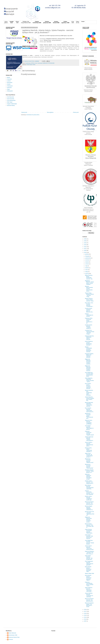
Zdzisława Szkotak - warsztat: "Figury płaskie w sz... (89, 471)
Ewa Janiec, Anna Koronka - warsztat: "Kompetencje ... (89, 305)
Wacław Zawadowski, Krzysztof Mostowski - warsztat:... (88, 349)
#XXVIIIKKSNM (51, 63)
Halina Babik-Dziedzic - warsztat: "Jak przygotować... (89, 558)
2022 (85, 247)
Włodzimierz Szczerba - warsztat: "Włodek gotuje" (89, 466)
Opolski (9, 84)
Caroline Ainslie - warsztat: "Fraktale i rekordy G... (89, 327)
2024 (85, 243)
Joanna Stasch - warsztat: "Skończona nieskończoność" (89, 548)
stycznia (87, 274)
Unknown (11, 639)
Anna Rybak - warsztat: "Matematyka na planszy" (89, 428)
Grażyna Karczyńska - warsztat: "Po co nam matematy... (89, 493)
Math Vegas (10, 102)
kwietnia (87, 268)
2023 (85, 245)
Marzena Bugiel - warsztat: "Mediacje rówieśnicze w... (89, 508)
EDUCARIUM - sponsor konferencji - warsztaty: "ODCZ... (88, 578)
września (87, 260)
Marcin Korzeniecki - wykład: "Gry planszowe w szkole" (90, 605)
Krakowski (9, 79)
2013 (85, 619)
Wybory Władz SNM (89, 573)
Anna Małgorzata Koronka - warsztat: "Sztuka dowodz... (89, 542)
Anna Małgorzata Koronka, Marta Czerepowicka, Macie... (89, 374)
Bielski (9, 77)
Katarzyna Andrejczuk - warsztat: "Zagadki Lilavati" (89, 433)
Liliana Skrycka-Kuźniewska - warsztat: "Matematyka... (89, 531)
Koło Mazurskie (10, 97)
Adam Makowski (12, 633)
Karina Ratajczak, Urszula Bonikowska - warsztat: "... (89, 343)
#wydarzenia (45, 63)
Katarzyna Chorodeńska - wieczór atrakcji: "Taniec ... (89, 584)
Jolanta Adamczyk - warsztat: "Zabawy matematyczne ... (89, 439)
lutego (87, 272)
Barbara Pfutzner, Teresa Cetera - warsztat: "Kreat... (90, 300)
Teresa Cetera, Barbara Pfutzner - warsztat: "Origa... (89, 295)
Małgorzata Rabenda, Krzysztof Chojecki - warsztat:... (88, 362)
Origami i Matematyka (12, 104)
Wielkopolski (10, 91)
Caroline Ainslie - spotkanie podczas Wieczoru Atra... (89, 310)
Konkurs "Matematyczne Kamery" (89, 315)
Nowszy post (24, 112)
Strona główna (50, 112)
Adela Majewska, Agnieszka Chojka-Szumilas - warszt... (89, 380)
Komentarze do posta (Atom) (33, 115)
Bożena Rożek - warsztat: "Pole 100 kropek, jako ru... (89, 526)
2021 (85, 249)
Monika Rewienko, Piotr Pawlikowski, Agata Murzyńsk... (89, 393)
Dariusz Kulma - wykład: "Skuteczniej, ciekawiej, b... (89, 450)
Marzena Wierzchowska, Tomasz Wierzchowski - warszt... (89, 289)
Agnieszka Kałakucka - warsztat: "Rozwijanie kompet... (88, 477)
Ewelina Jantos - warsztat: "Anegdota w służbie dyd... (89, 498)
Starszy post (76, 112)
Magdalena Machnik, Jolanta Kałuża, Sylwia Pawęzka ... (89, 283)
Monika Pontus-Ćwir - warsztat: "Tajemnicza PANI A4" (90, 513)
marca (87, 270)
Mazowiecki (10, 83)
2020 (85, 251)
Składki (83, 22)
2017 (85, 611)
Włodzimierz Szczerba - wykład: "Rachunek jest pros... (89, 416)
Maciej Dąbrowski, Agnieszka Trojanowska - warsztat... (89, 404)
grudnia (87, 254)
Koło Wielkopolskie (11, 100)
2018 (85, 610)
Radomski (9, 88)
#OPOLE (33, 63)
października (88, 258)
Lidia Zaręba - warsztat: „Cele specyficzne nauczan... (89, 537)
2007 (85, 621)
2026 (85, 239)
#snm (36, 63)
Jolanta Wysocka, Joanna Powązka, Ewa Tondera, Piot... (90, 399)
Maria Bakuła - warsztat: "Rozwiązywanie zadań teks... (89, 487)
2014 (85, 617)
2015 (85, 615)
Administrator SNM (13, 635)
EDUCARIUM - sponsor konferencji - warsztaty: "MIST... (88, 569)
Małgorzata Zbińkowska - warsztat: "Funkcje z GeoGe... (89, 520)
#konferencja (28, 63)
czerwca (87, 264)
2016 (85, 613)
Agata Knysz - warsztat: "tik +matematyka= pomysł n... (89, 455)
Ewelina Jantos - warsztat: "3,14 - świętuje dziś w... (89, 482)
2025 (85, 241)
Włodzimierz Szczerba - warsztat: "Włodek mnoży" (89, 461)
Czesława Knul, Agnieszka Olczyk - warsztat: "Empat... (90, 332)
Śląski (8, 89)
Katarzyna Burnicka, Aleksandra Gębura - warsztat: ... (89, 338)
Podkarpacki (10, 86)
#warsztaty (40, 63)
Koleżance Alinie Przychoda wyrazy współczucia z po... (89, 321)
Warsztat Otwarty (11, 105)
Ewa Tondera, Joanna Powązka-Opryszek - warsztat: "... (88, 386)
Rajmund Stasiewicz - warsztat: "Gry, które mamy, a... (89, 553)
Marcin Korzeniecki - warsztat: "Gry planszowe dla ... (90, 503)
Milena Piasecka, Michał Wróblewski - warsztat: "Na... (89, 277)
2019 (85, 253)
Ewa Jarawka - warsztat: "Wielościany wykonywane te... (89, 410)
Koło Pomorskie (11, 99)
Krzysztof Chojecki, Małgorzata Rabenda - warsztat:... (89, 355)
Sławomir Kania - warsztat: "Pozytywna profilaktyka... (89, 422)
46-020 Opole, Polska (31, 65)
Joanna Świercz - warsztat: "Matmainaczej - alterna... (89, 444)
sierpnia (87, 262)
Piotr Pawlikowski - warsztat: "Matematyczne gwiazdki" (89, 563)
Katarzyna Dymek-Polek (14, 637)
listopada (87, 256)
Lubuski (9, 81)
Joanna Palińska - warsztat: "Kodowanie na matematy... (89, 595)
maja (86, 266)
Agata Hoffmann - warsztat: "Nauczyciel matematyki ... (89, 589)
